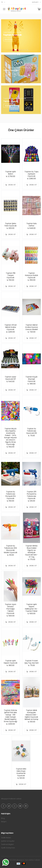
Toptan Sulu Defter (32, 225)
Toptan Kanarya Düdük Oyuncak (32, 275)
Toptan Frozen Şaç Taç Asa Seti (31, 662)
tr (2, 2)
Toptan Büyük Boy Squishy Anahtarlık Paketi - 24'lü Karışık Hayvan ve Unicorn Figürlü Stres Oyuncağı (10, 436)
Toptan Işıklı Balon (10, 173)
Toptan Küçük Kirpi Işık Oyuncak (31, 379)
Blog (3, 818)
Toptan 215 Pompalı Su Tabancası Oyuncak (32, 495)
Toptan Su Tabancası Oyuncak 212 (32, 431)
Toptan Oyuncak (11, 70)
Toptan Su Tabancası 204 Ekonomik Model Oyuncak (11, 549)
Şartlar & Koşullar (8, 841)
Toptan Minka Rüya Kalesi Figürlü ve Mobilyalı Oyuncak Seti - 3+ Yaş (31, 551)
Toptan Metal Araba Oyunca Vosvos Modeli (31, 327)
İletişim (4, 822)
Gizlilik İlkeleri (6, 838)
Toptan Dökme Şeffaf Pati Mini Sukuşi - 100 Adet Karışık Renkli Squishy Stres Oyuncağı (10, 716)
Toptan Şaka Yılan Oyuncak (10, 225)
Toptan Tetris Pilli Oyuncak (15, 98)
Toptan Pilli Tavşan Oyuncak (11, 275)
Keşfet (9, 75)
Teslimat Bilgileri (7, 844)
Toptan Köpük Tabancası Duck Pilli (18, 68)
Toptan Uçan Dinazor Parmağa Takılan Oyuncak (11, 609)
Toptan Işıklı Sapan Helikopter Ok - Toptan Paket (32, 608)
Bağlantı (35, 2)
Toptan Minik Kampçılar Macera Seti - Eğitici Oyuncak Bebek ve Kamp (31, 715)
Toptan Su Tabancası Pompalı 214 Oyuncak (11, 495)
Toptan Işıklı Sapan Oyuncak (11, 662)
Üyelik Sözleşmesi (8, 848)
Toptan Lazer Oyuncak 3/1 (11, 378)
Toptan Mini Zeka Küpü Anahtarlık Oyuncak (21, 772)
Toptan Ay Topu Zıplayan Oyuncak (31, 174)
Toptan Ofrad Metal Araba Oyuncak (11, 327)
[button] (15, 50)
